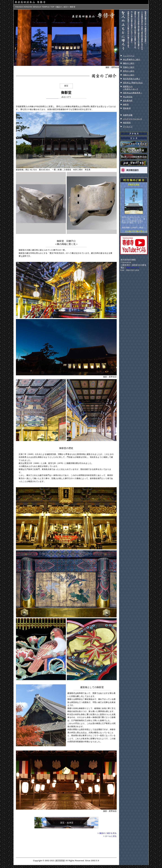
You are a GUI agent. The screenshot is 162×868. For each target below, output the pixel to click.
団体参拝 (127, 108)
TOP (52, 7)
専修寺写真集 (134, 184)
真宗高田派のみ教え (132, 79)
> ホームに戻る (110, 836)
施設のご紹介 (62, 7)
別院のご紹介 (129, 75)
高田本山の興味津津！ (133, 93)
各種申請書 (128, 115)
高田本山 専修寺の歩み (133, 83)
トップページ (129, 56)
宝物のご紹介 (129, 67)
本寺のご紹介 (129, 71)
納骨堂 (126, 104)
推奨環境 (127, 123)
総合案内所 (128, 101)
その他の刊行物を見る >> (136, 231)
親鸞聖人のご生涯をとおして (131, 88)
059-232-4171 (133, 268)
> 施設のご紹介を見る (107, 833)
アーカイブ (128, 127)
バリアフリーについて (133, 119)
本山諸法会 (128, 97)
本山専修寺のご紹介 (132, 59)
